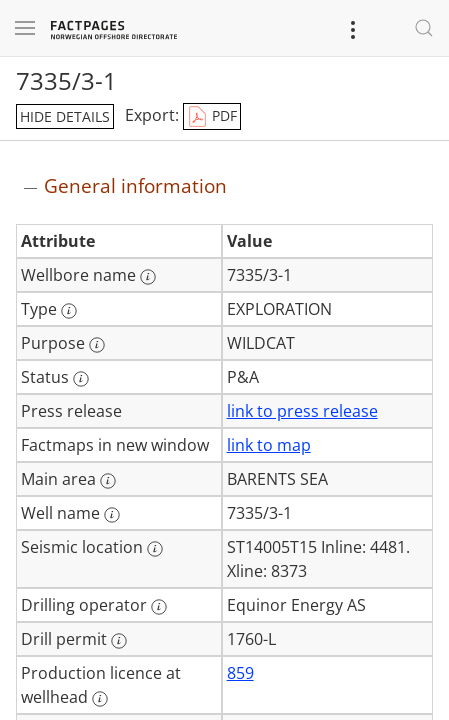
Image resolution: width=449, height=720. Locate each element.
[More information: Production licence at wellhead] (100, 699)
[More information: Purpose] (97, 345)
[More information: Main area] (108, 481)
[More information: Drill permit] (119, 641)
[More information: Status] (81, 379)
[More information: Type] (69, 311)
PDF (212, 117)
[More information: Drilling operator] (159, 607)
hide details (65, 116)
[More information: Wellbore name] (148, 277)
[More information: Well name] (112, 515)
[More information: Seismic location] (155, 549)
